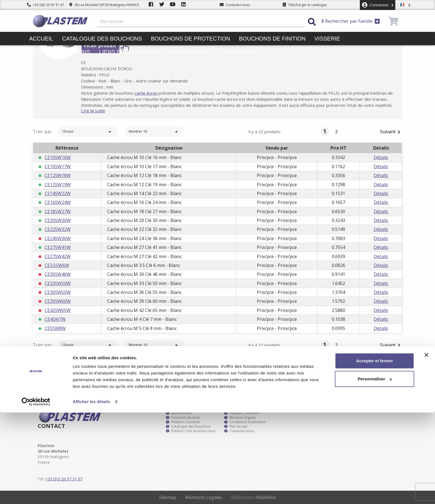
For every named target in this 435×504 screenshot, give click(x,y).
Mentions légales (240, 418)
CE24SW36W (58, 238)
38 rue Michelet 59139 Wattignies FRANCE (104, 5)
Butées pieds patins (60, 52)
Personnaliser (375, 470)
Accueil (41, 39)
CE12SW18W (58, 175)
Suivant (391, 132)
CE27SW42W (58, 256)
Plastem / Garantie (183, 422)
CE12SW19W (58, 185)
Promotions (241, 52)
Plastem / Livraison (241, 413)
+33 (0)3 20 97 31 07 (45, 5)
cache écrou (154, 93)
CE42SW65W (58, 310)
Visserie (327, 39)
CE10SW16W (58, 157)
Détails (381, 157)
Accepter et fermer (375, 452)
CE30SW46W (58, 274)
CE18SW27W (58, 211)
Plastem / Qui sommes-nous (191, 431)
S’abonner (386, 365)
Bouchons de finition (272, 39)
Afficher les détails (91, 493)
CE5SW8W (55, 328)
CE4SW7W (55, 319)
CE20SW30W (58, 220)
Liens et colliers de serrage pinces (156, 52)
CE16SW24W (58, 202)
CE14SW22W (58, 193)
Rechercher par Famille (351, 21)
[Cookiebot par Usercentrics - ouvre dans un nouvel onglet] (36, 493)
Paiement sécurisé (183, 418)
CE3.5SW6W (57, 265)
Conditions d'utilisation (245, 422)
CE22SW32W (58, 229)
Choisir (88, 132)
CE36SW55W (58, 292)
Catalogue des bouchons (102, 39)
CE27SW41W (58, 247)
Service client (179, 413)
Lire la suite (101, 111)
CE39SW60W (58, 301)
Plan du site (236, 427)
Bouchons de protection (191, 39)
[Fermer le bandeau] (426, 446)
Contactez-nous (239, 431)
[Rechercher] (201, 22)
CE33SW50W (58, 283)
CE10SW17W (58, 167)
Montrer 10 (154, 132)
